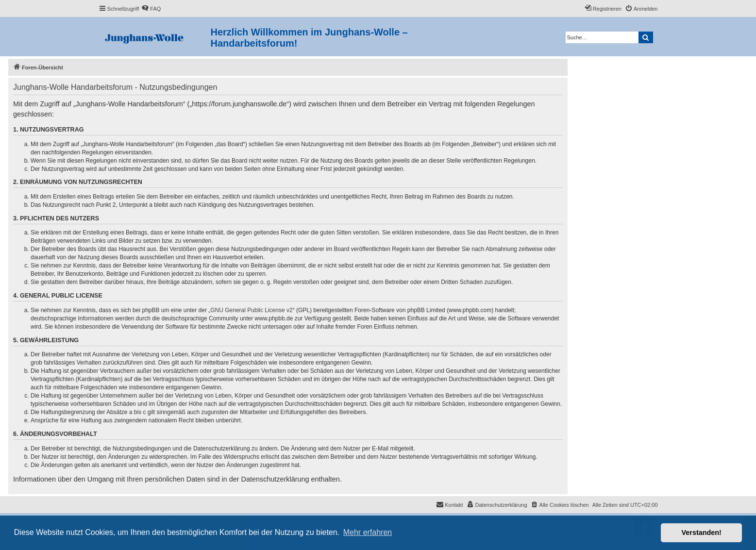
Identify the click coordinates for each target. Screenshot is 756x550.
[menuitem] (151, 9)
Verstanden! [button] (702, 533)
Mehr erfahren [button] (368, 532)
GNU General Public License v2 (251, 310)
